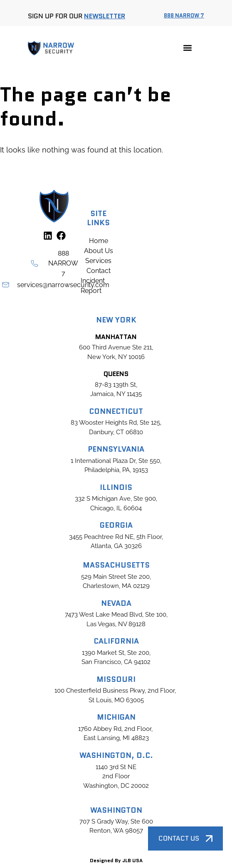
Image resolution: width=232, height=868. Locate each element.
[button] (187, 48)
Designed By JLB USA (116, 860)
